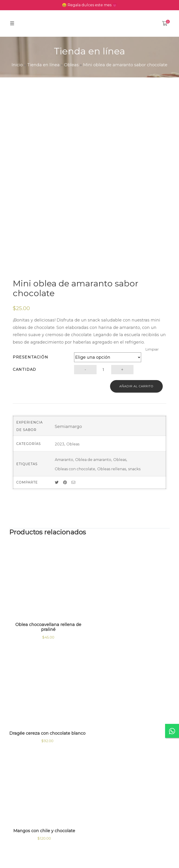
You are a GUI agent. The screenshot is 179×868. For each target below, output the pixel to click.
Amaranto (64, 460)
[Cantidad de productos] (103, 370)
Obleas (71, 65)
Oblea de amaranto (93, 460)
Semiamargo (68, 427)
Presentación (30, 357)
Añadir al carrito (136, 386)
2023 (60, 444)
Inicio (17, 65)
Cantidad (24, 370)
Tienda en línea (43, 65)
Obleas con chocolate (75, 469)
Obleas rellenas (112, 469)
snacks (134, 469)
